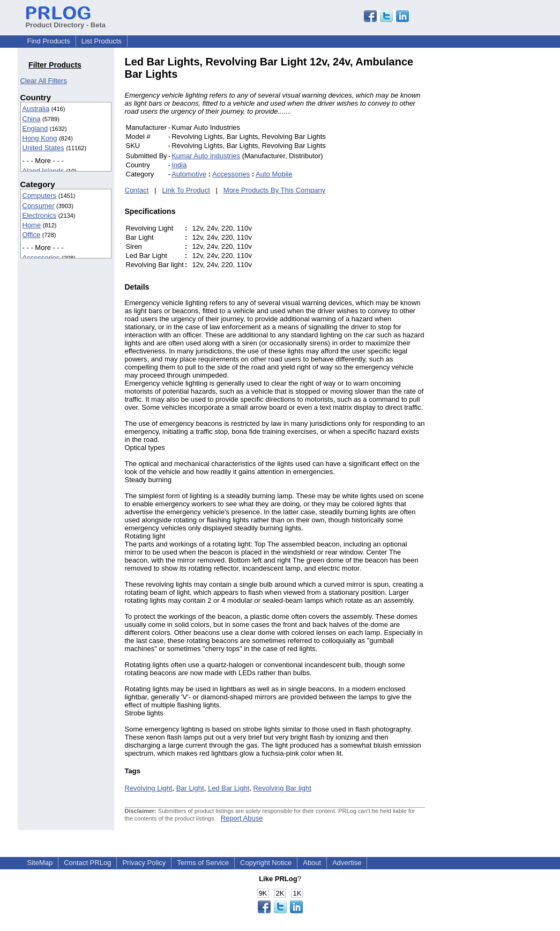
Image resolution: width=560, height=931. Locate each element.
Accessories (41, 258)
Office (32, 235)
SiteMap (40, 863)
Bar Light (190, 788)
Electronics (40, 215)
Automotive (189, 174)
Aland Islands (43, 171)
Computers (40, 195)
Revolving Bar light (282, 788)
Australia (36, 109)
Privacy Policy (144, 863)
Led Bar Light (229, 788)
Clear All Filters (44, 81)
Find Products (49, 41)
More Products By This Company (275, 190)
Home (32, 225)
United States (43, 148)
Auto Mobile (274, 174)
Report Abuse (242, 818)
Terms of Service (203, 863)
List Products (102, 41)
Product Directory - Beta (66, 21)
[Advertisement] (497, 217)
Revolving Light (149, 788)
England (35, 128)
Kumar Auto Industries (206, 156)
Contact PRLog (87, 863)
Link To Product (186, 190)
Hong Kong (40, 138)
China (32, 119)
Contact (137, 190)
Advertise (347, 863)
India (179, 165)
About (312, 863)
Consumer (39, 206)
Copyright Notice (266, 863)
